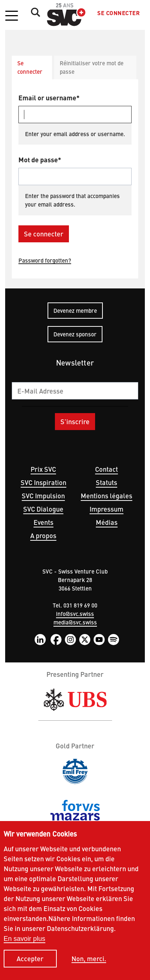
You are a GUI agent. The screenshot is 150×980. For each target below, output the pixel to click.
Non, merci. (89, 967)
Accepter (30, 967)
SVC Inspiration (43, 482)
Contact (107, 469)
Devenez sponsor (75, 334)
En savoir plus (25, 946)
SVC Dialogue (43, 509)
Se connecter (118, 13)
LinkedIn (40, 640)
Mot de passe (38, 159)
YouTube (99, 640)
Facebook (56, 640)
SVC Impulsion (43, 496)
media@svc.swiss (75, 622)
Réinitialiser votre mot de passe (92, 67)
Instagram (70, 640)
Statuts (107, 482)
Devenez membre (75, 310)
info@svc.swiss (75, 614)
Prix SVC (43, 469)
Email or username (47, 97)
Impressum (107, 509)
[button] (11, 16)
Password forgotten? (45, 260)
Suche (34, 12)
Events (43, 522)
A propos (43, 535)
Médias (107, 522)
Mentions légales (107, 496)
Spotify (114, 640)
